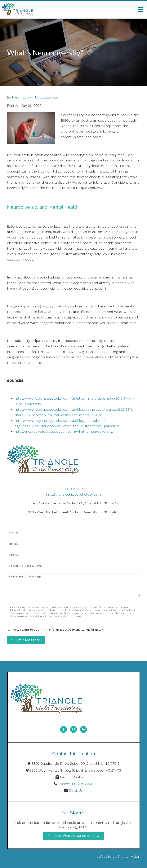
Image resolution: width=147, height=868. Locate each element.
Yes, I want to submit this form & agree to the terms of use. (59, 630)
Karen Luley (22, 97)
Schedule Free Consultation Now (73, 836)
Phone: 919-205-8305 (76, 784)
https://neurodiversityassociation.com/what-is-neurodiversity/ (64, 431)
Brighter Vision (129, 856)
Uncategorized (47, 97)
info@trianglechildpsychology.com (73, 494)
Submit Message (26, 640)
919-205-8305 (73, 489)
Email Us (76, 790)
